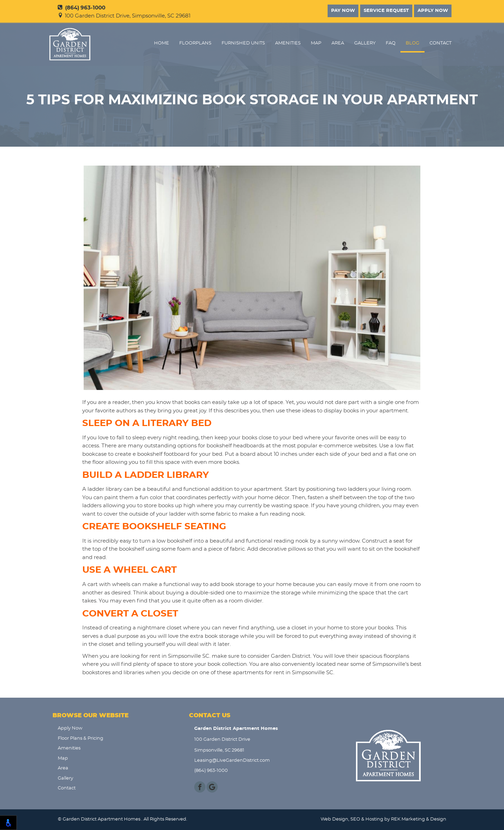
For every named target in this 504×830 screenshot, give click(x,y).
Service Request (386, 11)
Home (162, 43)
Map (316, 43)
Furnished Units (243, 43)
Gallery (365, 43)
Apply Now (433, 11)
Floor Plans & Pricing (80, 738)
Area (338, 43)
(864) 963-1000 (82, 8)
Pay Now (343, 11)
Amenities (288, 43)
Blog (412, 43)
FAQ (391, 43)
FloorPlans (195, 43)
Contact (440, 43)
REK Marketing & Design (419, 819)
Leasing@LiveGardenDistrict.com (232, 761)
